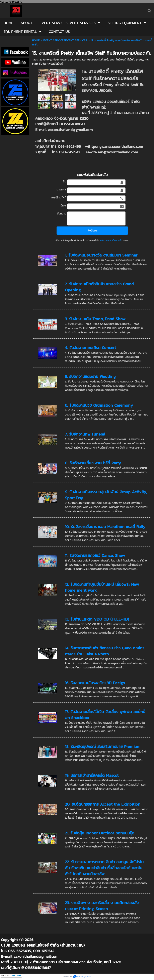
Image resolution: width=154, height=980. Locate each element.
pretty (140, 60)
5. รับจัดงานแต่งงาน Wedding (90, 376)
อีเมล (63, 206)
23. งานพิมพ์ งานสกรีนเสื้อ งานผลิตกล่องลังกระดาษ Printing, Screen (102, 906)
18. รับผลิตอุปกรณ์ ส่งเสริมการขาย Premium (103, 747)
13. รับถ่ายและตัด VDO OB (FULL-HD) (97, 619)
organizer (66, 60)
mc (147, 60)
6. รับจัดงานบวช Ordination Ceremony (99, 405)
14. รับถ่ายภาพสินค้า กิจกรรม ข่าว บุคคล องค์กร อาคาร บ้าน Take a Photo (105, 651)
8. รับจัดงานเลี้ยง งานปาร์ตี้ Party (93, 463)
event (77, 60)
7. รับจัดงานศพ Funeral (85, 434)
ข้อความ (62, 214)
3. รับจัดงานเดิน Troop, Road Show (95, 319)
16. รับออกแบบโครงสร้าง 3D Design (95, 683)
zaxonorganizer (49, 60)
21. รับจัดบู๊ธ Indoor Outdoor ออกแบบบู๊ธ (100, 833)
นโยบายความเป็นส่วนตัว (111, 240)
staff (35, 64)
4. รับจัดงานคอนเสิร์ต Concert (90, 348)
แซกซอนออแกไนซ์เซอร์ (95, 60)
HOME (36, 40)
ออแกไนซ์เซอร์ (118, 60)
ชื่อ (65, 182)
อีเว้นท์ (131, 60)
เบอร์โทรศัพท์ (59, 198)
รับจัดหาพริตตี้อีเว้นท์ (51, 64)
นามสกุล (61, 190)
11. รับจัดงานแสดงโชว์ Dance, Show (95, 555)
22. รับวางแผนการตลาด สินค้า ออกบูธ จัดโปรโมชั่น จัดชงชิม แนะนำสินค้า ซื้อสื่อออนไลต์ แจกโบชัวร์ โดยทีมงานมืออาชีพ (104, 868)
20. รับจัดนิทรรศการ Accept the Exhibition (103, 804)
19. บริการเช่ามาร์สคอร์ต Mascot (92, 775)
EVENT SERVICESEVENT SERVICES (65, 40)
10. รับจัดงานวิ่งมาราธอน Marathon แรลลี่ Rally (105, 527)
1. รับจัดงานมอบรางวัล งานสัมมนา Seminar (101, 255)
